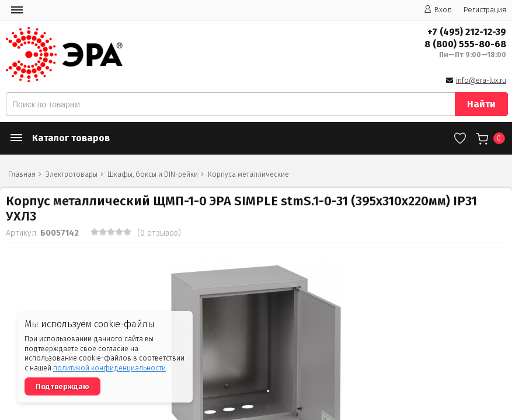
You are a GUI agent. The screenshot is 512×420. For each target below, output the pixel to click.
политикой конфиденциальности (109, 368)
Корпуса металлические (248, 174)
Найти (481, 104)
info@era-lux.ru (481, 80)
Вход (438, 10)
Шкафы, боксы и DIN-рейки (153, 174)
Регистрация (485, 10)
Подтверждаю (62, 386)
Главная (22, 174)
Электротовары (72, 174)
